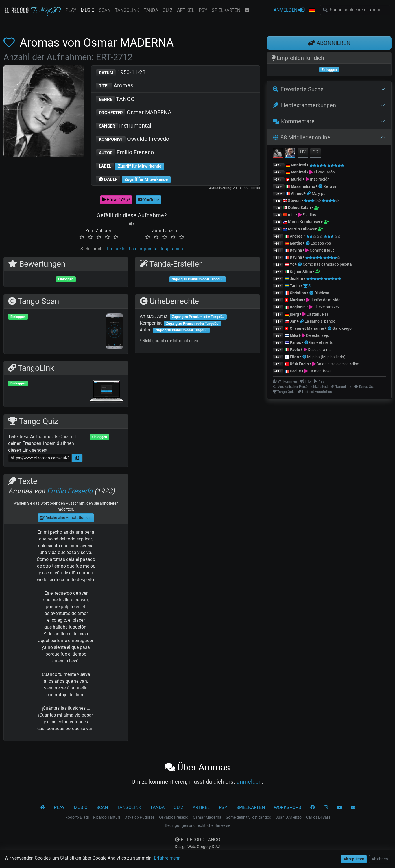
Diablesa (322, 293)
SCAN (105, 10)
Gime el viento (321, 342)
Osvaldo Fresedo (133, 139)
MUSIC (88, 10)
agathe (296, 243)
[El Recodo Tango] (42, 808)
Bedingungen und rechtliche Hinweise (197, 825)
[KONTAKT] (353, 808)
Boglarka (298, 307)
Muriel (297, 179)
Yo (292, 264)
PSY (203, 10)
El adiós (309, 215)
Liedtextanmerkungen (304, 105)
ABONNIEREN (329, 43)
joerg (294, 314)
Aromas (115, 86)
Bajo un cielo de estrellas (338, 364)
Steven (294, 201)
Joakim (296, 279)
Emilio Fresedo (125, 153)
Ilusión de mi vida (326, 300)
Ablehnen (380, 859)
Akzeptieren (354, 859)
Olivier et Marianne (307, 328)
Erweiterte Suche (298, 89)
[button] (312, 10)
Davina (296, 250)
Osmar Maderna (207, 817)
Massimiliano (303, 186)
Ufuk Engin (299, 364)
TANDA (151, 10)
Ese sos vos (321, 243)
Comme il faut (322, 250)
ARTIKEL (186, 10)
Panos (295, 342)
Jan (293, 321)
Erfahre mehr (167, 858)
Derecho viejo (318, 335)
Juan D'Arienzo (289, 817)
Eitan (294, 357)
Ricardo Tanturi (107, 817)
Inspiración (172, 249)
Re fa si (330, 186)
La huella (116, 249)
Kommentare (294, 121)
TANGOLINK (127, 10)
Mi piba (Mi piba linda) (326, 357)
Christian (298, 293)
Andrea (296, 236)
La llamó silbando (320, 321)
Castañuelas (318, 314)
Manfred (298, 165)
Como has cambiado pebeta (327, 264)
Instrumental (124, 126)
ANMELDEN (289, 10)
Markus (296, 300)
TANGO (115, 99)
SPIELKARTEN (226, 10)
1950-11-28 (121, 73)
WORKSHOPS (288, 807)
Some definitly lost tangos (248, 817)
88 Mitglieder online (302, 137)
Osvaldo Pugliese (139, 817)
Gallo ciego (342, 328)
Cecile (295, 371)
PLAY (71, 10)
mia (291, 215)
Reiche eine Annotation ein (66, 518)
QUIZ (168, 10)
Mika (294, 335)
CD (316, 152)
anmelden (249, 782)
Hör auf (116, 200)
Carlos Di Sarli (318, 817)
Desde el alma (320, 350)
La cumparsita (143, 249)
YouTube (148, 200)
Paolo (295, 350)
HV (303, 152)
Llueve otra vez (327, 307)
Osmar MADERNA (134, 113)
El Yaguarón (324, 172)
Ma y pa (319, 194)
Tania (295, 286)
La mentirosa (320, 371)
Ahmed (297, 194)
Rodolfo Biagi (77, 817)
